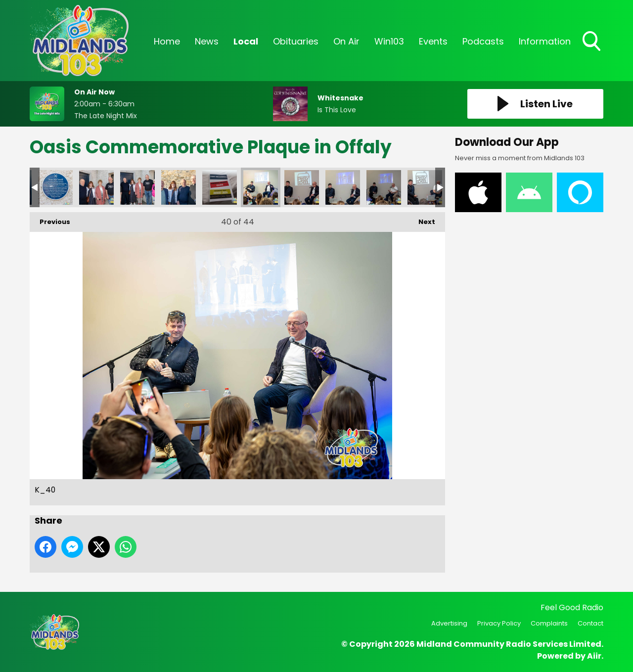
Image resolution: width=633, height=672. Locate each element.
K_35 (55, 187)
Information (545, 41)
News (207, 41)
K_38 (179, 187)
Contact (590, 623)
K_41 (302, 187)
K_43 (384, 187)
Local (246, 41)
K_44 (425, 187)
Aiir (594, 656)
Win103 (389, 41)
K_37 (137, 187)
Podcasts (483, 41)
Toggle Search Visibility (592, 42)
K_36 (96, 187)
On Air (346, 41)
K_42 (343, 187)
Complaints (549, 623)
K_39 (220, 187)
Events (433, 41)
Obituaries (296, 41)
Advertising (449, 623)
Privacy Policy (499, 623)
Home (167, 41)
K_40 (261, 187)
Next (422, 219)
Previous (50, 219)
